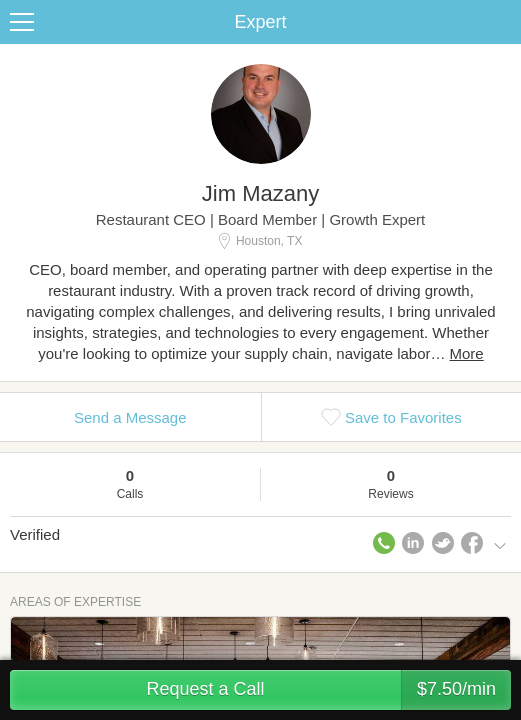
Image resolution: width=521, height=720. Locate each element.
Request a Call (328, 690)
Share (501, 22)
